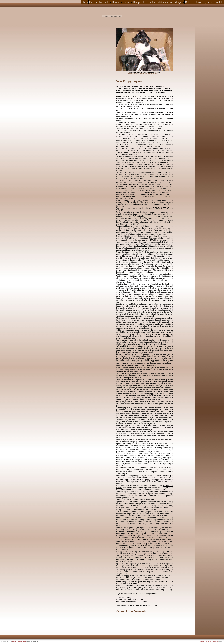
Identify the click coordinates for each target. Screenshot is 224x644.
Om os (93, 2)
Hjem (85, 2)
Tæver (127, 2)
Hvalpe (152, 2)
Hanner (116, 2)
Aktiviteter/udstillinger (170, 2)
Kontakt (219, 2)
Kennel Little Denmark (19, 642)
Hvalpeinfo (139, 2)
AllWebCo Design (206, 642)
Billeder (189, 2)
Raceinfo (104, 2)
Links (199, 2)
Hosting (216, 642)
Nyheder (208, 2)
